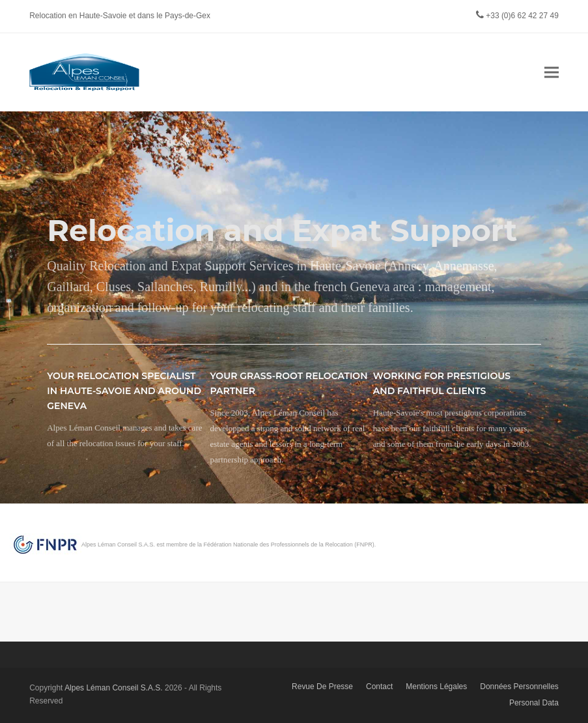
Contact (379, 687)
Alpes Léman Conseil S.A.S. (114, 688)
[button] (552, 72)
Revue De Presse (322, 687)
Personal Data (534, 703)
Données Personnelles (519, 687)
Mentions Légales (436, 687)
